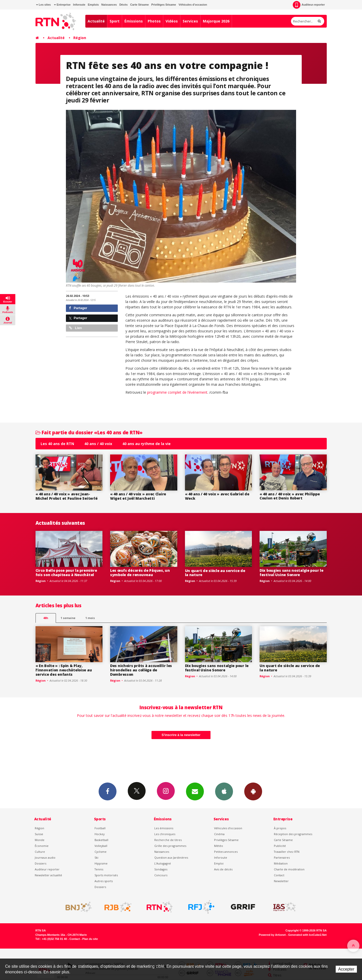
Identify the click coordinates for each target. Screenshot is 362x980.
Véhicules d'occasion (193, 5)
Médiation (281, 863)
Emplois (93, 5)
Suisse (39, 834)
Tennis (99, 869)
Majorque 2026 (216, 21)
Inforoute (79, 5)
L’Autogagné (163, 863)
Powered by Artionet (272, 935)
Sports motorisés (106, 875)
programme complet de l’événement (177, 392)
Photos (154, 21)
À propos (280, 828)
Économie (42, 846)
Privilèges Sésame (164, 5)
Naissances (109, 5)
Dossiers (40, 863)
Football (100, 828)
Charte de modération (289, 869)
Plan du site (90, 939)
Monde (40, 840)
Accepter (346, 969)
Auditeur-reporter (309, 5)
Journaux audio (45, 858)
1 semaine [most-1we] (68, 618)
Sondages (161, 869)
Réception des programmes (293, 834)
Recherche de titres (168, 840)
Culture (40, 852)
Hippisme (101, 863)
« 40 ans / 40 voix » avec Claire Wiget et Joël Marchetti (138, 496)
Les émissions (164, 828)
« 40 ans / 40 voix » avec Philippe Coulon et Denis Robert (290, 496)
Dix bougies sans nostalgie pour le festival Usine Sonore (291, 573)
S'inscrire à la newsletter (181, 735)
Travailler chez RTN (287, 852)
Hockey (100, 834)
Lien (75, 328)
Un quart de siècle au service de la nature (215, 573)
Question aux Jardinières (171, 858)
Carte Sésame (140, 5)
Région (80, 38)
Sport (115, 21)
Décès (123, 5)
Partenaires (282, 858)
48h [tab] (46, 618)
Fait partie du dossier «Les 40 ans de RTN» (89, 432)
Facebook (108, 791)
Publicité (280, 846)
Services (190, 21)
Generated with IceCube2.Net (307, 935)
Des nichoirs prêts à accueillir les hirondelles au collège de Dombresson (141, 670)
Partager (78, 308)
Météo (219, 846)
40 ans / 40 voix (98, 444)
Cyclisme (101, 852)
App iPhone (224, 791)
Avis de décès (223, 869)
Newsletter (281, 881)
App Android (253, 791)
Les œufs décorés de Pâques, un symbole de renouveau (140, 573)
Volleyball (101, 846)
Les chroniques (165, 834)
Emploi (219, 863)
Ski (96, 858)
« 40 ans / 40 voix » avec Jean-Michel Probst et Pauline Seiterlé (67, 496)
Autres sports (104, 881)
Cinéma (219, 834)
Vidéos (172, 21)
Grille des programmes (170, 846)
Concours (161, 875)
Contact (279, 875)
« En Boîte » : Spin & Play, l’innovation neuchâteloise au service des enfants (64, 670)
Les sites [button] (43, 5)
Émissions (134, 21)
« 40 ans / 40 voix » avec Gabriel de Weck (217, 496)
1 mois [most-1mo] (90, 618)
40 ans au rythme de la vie (147, 444)
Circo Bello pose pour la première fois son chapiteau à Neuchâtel (66, 573)
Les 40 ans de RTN (57, 444)
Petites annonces (226, 852)
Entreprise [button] (62, 5)
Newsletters (195, 791)
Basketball (101, 840)
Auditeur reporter (47, 869)
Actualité (96, 21)
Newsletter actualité (48, 875)
